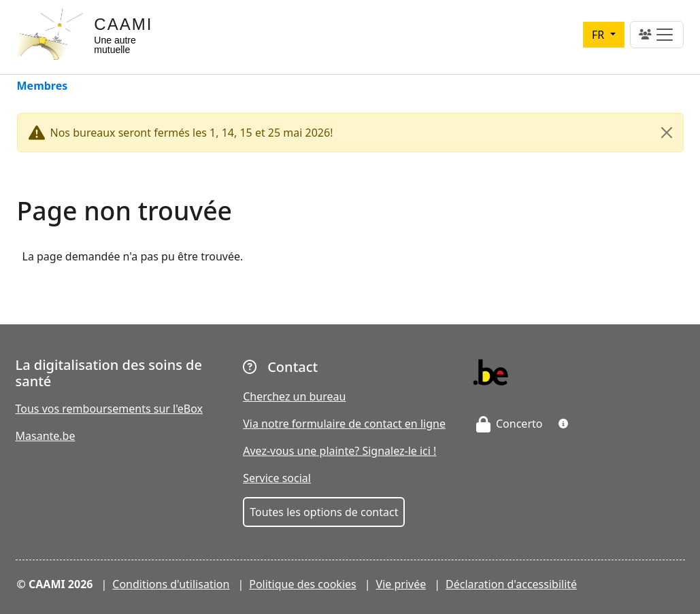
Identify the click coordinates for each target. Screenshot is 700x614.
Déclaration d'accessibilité (511, 584)
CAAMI (123, 24)
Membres (43, 87)
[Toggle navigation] (657, 35)
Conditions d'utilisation (171, 584)
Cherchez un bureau (294, 396)
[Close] (667, 133)
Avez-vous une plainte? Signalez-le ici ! (339, 451)
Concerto (510, 424)
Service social (277, 478)
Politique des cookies (303, 584)
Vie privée (401, 584)
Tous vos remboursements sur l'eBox (110, 409)
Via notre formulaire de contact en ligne (344, 424)
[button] (563, 424)
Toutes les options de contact (324, 512)
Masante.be (46, 436)
